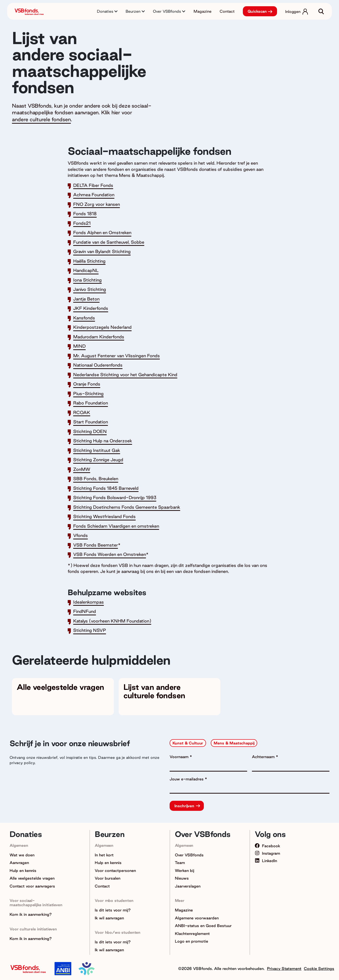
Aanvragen (19, 863)
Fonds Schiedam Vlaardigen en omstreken (116, 526)
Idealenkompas (89, 602)
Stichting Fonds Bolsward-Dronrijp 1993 (115, 497)
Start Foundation (91, 422)
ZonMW (82, 469)
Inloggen (293, 12)
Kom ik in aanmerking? (31, 914)
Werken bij (185, 870)
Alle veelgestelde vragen (32, 878)
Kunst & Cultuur (188, 743)
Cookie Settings (319, 968)
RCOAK (82, 412)
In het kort (104, 855)
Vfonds (81, 535)
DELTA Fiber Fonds (93, 185)
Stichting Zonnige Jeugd (98, 460)
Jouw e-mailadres (187, 779)
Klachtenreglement (192, 934)
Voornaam (180, 757)
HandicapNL (86, 270)
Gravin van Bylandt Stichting (102, 251)
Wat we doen (22, 855)
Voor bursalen (108, 878)
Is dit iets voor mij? (113, 910)
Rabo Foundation (91, 403)
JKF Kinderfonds (91, 308)
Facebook (267, 846)
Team (180, 863)
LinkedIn (266, 861)
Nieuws (182, 878)
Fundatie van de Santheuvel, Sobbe (109, 242)
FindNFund (85, 611)
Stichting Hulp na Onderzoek (103, 441)
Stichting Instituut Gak (97, 450)
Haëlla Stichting (89, 261)
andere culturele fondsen (41, 119)
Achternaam (264, 757)
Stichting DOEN (90, 431)
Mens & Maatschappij (234, 743)
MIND (79, 346)
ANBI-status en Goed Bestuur (203, 926)
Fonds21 (82, 223)
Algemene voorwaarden (197, 918)
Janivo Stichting (90, 289)
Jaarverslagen (188, 886)
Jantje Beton (86, 299)
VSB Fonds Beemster (96, 545)
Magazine (203, 11)
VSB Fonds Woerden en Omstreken (110, 554)
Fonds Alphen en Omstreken (102, 232)
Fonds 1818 (85, 213)
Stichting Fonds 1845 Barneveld (106, 488)
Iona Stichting (87, 280)
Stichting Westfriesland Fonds (104, 516)
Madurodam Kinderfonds (99, 337)
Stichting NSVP (90, 630)
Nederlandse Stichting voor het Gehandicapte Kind (125, 375)
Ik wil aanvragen (109, 918)
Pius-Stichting (88, 393)
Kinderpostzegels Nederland (102, 327)
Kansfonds (84, 318)
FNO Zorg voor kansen (97, 204)
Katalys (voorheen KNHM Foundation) (112, 621)
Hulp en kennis (23, 870)
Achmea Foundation (94, 195)
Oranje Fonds (87, 384)
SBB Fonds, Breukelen (96, 478)
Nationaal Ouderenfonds (98, 365)
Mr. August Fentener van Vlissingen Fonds (117, 356)
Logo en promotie (192, 941)
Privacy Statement (284, 968)
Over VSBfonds (189, 855)
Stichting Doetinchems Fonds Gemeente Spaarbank (127, 507)
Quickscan (257, 11)
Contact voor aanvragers (32, 886)
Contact (227, 11)
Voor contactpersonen (115, 870)
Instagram (267, 853)
